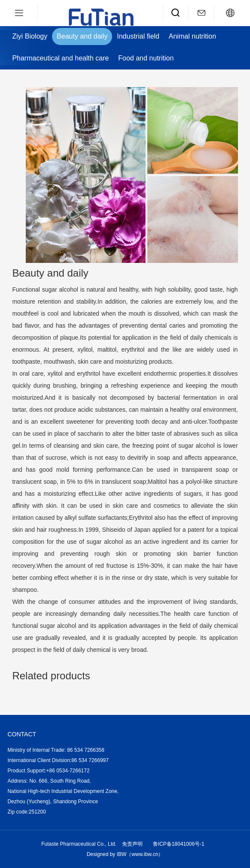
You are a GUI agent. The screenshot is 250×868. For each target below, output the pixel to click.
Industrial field (138, 36)
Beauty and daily (82, 36)
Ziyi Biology (30, 36)
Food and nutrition (146, 58)
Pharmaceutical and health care (60, 58)
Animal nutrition (192, 36)
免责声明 (132, 844)
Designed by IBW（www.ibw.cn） (125, 854)
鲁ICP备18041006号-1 (179, 844)
